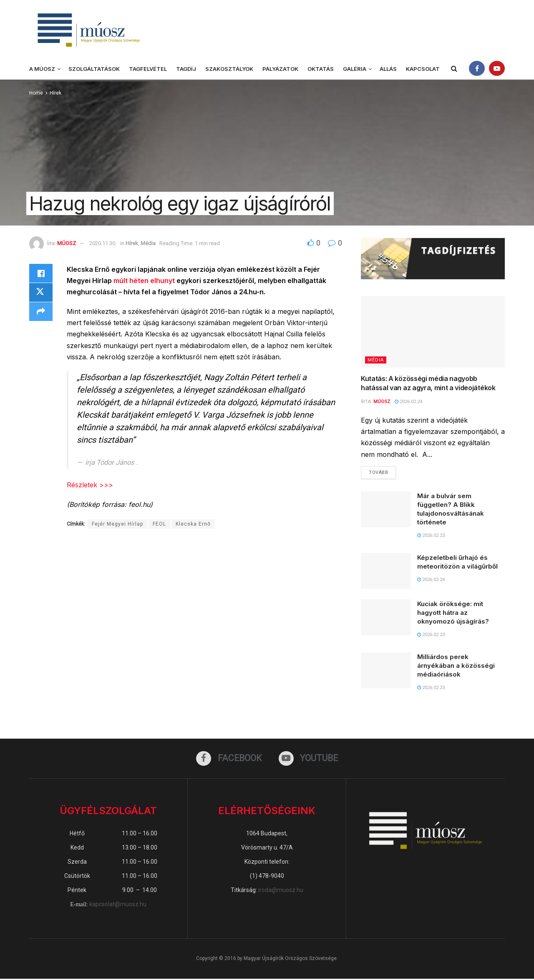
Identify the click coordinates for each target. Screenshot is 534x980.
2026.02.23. (432, 536)
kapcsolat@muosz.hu (118, 905)
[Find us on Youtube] (309, 759)
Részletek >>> (90, 485)
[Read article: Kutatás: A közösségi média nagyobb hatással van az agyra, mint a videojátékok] (433, 332)
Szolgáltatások (94, 69)
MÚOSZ (67, 243)
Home (36, 93)
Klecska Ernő (193, 524)
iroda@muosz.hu (281, 891)
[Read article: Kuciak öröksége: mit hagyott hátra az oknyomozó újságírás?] (386, 618)
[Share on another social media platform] (41, 314)
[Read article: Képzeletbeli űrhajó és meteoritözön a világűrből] (386, 571)
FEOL (159, 524)
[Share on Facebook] (41, 274)
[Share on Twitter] (41, 294)
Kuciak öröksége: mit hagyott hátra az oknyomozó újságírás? (453, 613)
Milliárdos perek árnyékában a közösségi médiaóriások (456, 666)
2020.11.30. (103, 243)
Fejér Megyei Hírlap (117, 524)
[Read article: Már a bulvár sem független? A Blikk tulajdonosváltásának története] (386, 510)
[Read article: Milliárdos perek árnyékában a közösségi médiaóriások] (386, 671)
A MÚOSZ (42, 69)
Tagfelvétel (148, 69)
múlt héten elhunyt (145, 281)
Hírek (55, 93)
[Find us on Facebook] (229, 759)
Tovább (382, 471)
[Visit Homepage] (88, 29)
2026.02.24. (409, 402)
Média (148, 243)
